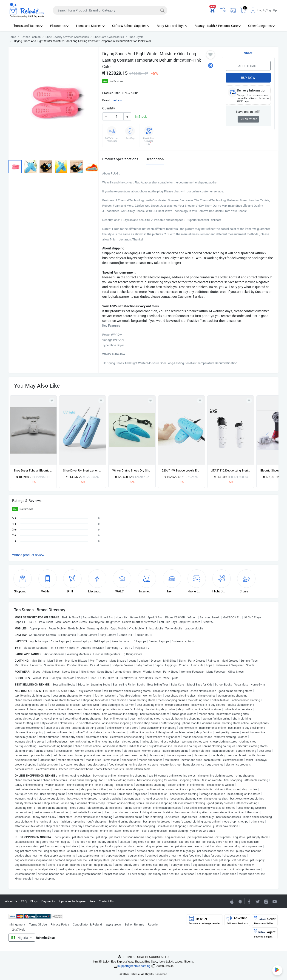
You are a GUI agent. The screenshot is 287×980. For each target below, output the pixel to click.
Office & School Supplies (131, 26)
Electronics (59, 26)
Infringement (17, 924)
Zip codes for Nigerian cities (77, 901)
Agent (265, 933)
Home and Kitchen (90, 26)
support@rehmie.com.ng (134, 966)
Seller (265, 920)
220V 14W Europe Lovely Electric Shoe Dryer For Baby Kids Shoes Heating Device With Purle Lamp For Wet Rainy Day (181, 470)
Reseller (153, 924)
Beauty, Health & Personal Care (218, 26)
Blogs (34, 901)
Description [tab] (155, 159)
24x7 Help (19, 929)
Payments (48, 901)
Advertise (237, 920)
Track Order (113, 925)
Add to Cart (248, 66)
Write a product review (28, 555)
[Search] (110, 10)
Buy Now (248, 78)
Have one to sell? (248, 112)
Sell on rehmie (248, 119)
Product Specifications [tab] (120, 159)
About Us (11, 901)
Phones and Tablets (28, 26)
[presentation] (267, 434)
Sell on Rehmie (134, 924)
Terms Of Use (38, 924)
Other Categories (261, 26)
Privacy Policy (60, 924)
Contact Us (106, 901)
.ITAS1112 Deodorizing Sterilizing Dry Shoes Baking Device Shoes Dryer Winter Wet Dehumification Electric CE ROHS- (231, 470)
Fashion (117, 100)
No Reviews (116, 81)
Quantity (109, 108)
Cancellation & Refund (87, 924)
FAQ (24, 901)
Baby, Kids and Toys (172, 26)
